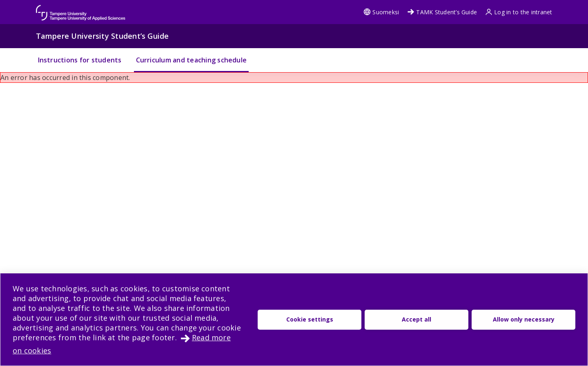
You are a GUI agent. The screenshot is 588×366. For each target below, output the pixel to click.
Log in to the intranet (519, 12)
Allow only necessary (524, 319)
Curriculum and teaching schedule (192, 60)
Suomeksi (381, 12)
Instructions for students (80, 60)
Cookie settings (310, 319)
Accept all (416, 319)
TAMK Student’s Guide (442, 12)
